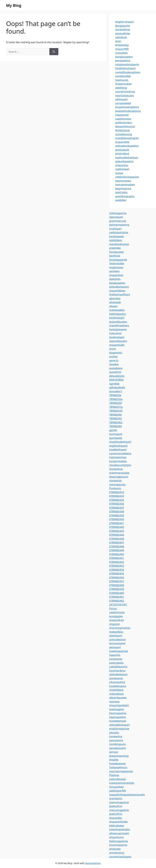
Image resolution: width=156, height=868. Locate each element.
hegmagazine (117, 717)
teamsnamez (123, 181)
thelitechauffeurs (120, 294)
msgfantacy (116, 267)
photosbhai (122, 153)
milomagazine (118, 213)
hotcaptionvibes (125, 184)
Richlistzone (123, 130)
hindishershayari (125, 68)
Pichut (113, 608)
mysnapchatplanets (121, 771)
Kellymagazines (119, 841)
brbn (118, 41)
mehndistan (117, 694)
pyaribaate (116, 438)
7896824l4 (115, 426)
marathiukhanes (119, 244)
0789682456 (117, 577)
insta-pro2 (115, 333)
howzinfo (115, 655)
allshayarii (121, 99)
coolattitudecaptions (128, 72)
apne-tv (114, 360)
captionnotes (123, 119)
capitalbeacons (118, 667)
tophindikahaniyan (127, 157)
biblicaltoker (117, 826)
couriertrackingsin (120, 857)
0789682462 (117, 601)
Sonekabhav (123, 29)
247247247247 (118, 604)
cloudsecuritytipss (120, 465)
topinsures (122, 80)
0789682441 (117, 523)
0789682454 (117, 570)
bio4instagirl (117, 318)
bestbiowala (117, 236)
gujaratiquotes (118, 322)
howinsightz (117, 709)
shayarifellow (117, 291)
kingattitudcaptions (127, 107)
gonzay (114, 752)
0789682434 (117, 496)
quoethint (115, 372)
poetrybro (121, 192)
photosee (115, 849)
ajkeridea (115, 298)
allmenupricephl (119, 833)
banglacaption (124, 57)
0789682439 (117, 515)
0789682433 (117, 492)
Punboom (115, 488)
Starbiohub (116, 469)
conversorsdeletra (120, 453)
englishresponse (119, 729)
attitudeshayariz (119, 287)
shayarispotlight (119, 705)
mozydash (121, 53)
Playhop (114, 775)
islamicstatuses (125, 95)
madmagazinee (119, 651)
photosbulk (122, 150)
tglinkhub (121, 37)
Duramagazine (118, 845)
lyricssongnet (117, 643)
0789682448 (117, 546)
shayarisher (116, 275)
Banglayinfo (123, 26)
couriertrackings (125, 91)
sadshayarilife (118, 791)
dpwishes (115, 279)
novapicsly (116, 480)
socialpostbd (123, 76)
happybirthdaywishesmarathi (127, 795)
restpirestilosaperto (127, 64)
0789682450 (117, 554)
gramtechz (116, 798)
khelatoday (122, 45)
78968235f (116, 403)
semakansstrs (118, 748)
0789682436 (117, 504)
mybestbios (116, 632)
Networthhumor (125, 126)
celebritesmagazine (127, 177)
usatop (113, 356)
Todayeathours (118, 767)
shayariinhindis (118, 822)
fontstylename (118, 329)
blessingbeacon (119, 477)
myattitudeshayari (120, 442)
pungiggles (116, 616)
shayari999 (122, 49)
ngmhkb (114, 384)
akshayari (115, 647)
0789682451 (117, 558)
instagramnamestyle (122, 783)
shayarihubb (117, 345)
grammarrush (118, 221)
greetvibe (115, 248)
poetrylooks (116, 663)
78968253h (116, 411)
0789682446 (117, 539)
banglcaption (117, 283)
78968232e (116, 399)
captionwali (122, 169)
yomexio (114, 271)
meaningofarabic (120, 829)
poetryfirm (116, 806)
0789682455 (117, 573)
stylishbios (116, 240)
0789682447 (117, 542)
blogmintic (116, 353)
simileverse (116, 678)
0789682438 (117, 511)
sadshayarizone (119, 232)
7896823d (115, 395)
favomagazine (118, 713)
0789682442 (117, 527)
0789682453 (117, 566)
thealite (114, 760)
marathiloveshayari (127, 138)
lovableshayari (118, 449)
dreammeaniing (119, 756)
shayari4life (122, 142)
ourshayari (116, 434)
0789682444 (117, 535)
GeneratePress (93, 863)
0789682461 (117, 597)
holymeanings (118, 457)
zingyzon (115, 624)
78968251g (116, 407)
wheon (113, 306)
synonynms (116, 740)
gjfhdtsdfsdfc (117, 387)
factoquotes (116, 252)
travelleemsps (118, 721)
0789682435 (117, 500)
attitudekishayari (119, 725)
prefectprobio (124, 122)
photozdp (115, 302)
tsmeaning (116, 736)
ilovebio (114, 364)
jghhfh (113, 430)
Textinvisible (117, 263)
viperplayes (116, 217)
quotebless (116, 368)
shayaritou (122, 165)
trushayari (115, 229)
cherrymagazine (119, 802)
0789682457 (117, 581)
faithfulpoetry (118, 314)
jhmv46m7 (116, 391)
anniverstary (117, 853)
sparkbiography (125, 196)
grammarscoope (119, 473)
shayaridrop (117, 620)
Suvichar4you (117, 670)
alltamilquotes (118, 698)
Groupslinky (116, 787)
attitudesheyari (118, 674)
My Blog (14, 5)
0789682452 (117, 562)
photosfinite (123, 33)
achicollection (118, 639)
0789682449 (117, 550)
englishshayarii (118, 446)
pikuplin (114, 732)
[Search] (54, 52)
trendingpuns (117, 744)
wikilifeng (121, 88)
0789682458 (117, 585)
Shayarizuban (124, 84)
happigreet (122, 115)
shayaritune (116, 837)
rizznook (114, 701)
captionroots (117, 612)
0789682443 (117, 531)
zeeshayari (116, 635)
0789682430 (117, 519)
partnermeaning (119, 225)
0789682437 (117, 508)
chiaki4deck (116, 690)
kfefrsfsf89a (116, 380)
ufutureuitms (117, 682)
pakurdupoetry (124, 161)
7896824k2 (116, 422)
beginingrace (123, 188)
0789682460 (117, 593)
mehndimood (117, 779)
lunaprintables (118, 461)
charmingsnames (120, 628)
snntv (113, 349)
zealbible (121, 200)
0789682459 (117, 589)
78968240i (115, 415)
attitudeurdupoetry (127, 146)
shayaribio (116, 818)
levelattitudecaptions (128, 111)
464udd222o (117, 376)
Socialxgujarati (118, 260)
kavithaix (115, 256)
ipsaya (119, 173)
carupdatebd (123, 103)
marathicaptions (119, 325)
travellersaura (118, 686)
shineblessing (124, 134)
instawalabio (117, 310)
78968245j (115, 418)
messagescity (117, 484)
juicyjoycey (116, 659)
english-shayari (125, 22)
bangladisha (123, 60)
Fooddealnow (117, 763)
